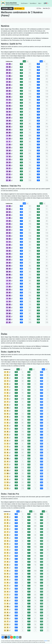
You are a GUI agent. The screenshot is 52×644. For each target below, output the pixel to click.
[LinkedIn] (9, 637)
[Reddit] (11, 637)
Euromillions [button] (33, 3)
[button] (46, 3)
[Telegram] (17, 637)
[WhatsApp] (14, 637)
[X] (6, 637)
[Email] (20, 637)
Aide (39, 3)
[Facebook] (3, 637)
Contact (46, 641)
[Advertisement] (26, 20)
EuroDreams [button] (24, 3)
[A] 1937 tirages (18, 9)
